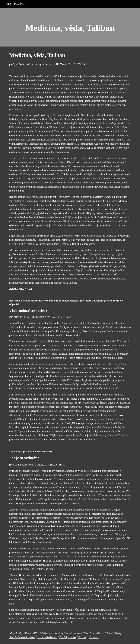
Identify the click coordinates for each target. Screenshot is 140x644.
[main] (70, 27)
